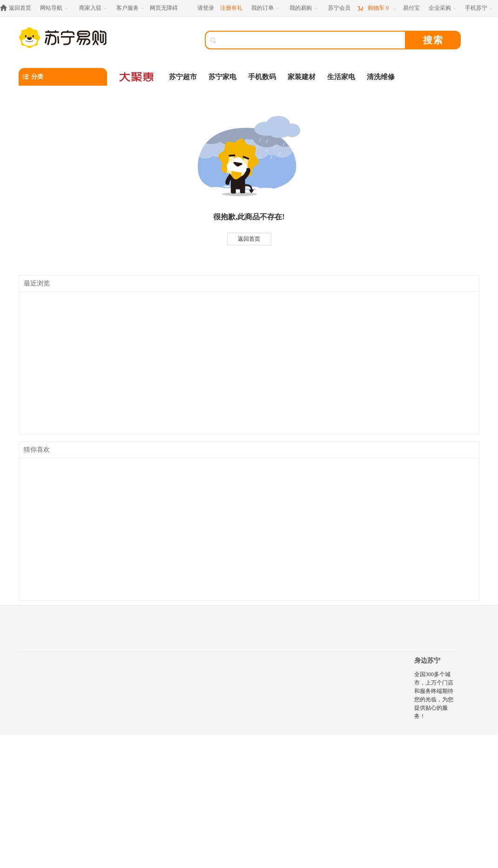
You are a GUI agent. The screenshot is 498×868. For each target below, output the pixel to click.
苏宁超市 (183, 77)
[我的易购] (304, 8)
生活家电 (341, 77)
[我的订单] (266, 8)
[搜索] (312, 40)
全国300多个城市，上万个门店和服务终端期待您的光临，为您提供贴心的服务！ (434, 695)
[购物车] (377, 8)
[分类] (63, 77)
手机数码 (262, 77)
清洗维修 (381, 77)
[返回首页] (18, 8)
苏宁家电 (222, 77)
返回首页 (249, 239)
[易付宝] (411, 8)
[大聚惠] (137, 77)
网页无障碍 (164, 8)
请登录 (206, 8)
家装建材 (302, 77)
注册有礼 (231, 8)
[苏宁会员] (339, 8)
